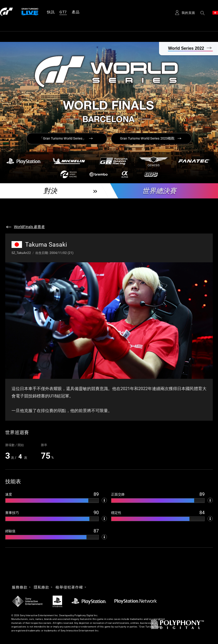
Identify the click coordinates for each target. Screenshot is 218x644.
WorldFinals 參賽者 (29, 227)
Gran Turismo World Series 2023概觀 (147, 138)
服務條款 (20, 587)
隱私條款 (42, 587)
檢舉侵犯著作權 (69, 587)
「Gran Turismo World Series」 (63, 138)
